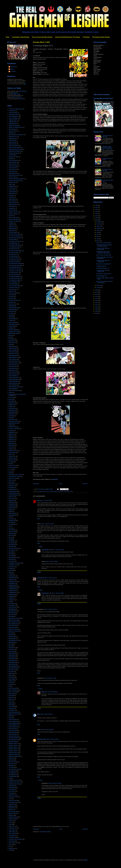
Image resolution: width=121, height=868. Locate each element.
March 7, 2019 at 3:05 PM (58, 593)
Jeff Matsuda (12, 534)
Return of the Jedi (13, 692)
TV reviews (11, 767)
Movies (10, 646)
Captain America (13, 348)
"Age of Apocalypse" (13, 118)
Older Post (85, 484)
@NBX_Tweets (17, 94)
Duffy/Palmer (12, 440)
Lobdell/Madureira (13, 587)
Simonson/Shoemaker (14, 738)
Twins (10, 799)
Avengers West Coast (14, 332)
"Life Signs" (11, 195)
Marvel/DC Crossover (14, 631)
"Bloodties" (11, 133)
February (99, 285)
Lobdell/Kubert (12, 583)
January (99, 287)
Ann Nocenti (11, 313)
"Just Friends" (12, 188)
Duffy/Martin (11, 438)
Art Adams (11, 321)
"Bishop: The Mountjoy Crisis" (16, 127)
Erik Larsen (11, 447)
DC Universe (12, 397)
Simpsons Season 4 (13, 751)
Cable (10, 345)
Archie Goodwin (12, 319)
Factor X (11, 454)
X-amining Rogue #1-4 (102, 276)
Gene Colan (11, 480)
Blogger (86, 860)
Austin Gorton (45, 550)
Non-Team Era (12, 670)
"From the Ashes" (13, 170)
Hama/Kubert (12, 502)
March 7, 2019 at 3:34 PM (52, 562)
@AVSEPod (22, 99)
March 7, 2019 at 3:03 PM (58, 550)
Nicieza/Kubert (12, 657)
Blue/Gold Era (12, 341)
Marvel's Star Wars (13, 629)
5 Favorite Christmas (14, 300)
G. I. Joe (11, 469)
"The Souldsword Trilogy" (15, 278)
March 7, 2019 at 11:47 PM (50, 609)
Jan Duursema (12, 530)
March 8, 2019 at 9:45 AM (46, 714)
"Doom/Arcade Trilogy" (14, 153)
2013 (97, 301)
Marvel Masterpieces (14, 624)
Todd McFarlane (12, 788)
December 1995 (12, 427)
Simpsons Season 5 (13, 753)
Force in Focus (12, 465)
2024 (97, 209)
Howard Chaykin (13, 513)
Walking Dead (12, 806)
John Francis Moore (13, 548)
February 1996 (12, 460)
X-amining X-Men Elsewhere (15, 839)
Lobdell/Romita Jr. (13, 592)
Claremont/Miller (12, 376)
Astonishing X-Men (13, 324)
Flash (10, 464)
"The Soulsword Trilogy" (14, 280)
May (98, 237)
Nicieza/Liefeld (12, 659)
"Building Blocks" (13, 138)
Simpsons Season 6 (13, 755)
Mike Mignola (12, 642)
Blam (39, 714)
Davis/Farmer (12, 414)
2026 (97, 205)
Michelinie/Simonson (14, 640)
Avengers (11, 328)
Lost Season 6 (12, 605)
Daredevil (11, 399)
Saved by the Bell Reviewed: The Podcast (68, 37)
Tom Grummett (12, 791)
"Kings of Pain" (12, 190)
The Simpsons (12, 771)
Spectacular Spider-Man (14, 756)
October (99, 226)
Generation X (12, 486)
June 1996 (11, 556)
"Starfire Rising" (12, 229)
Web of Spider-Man (13, 812)
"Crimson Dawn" (12, 144)
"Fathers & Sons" (13, 164)
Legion (10, 572)
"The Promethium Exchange (15, 264)
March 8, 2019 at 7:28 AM (50, 678)
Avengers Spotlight (13, 330)
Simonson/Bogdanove (14, 723)
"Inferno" (11, 184)
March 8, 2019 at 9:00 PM (52, 739)
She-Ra (10, 718)
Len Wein (11, 574)
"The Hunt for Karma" (14, 253)
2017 (97, 292)
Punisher (11, 683)
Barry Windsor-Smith (14, 333)
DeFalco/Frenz (12, 420)
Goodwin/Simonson (13, 493)
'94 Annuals (11, 297)
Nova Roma (11, 672)
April (98, 239)
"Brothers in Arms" (13, 136)
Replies (41, 547)
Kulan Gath (11, 559)
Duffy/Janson (12, 436)
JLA (10, 526)
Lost (10, 602)
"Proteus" (11, 216)
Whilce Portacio (12, 813)
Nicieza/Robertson (13, 662)
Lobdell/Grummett (13, 581)
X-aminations (67, 491)
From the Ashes (12, 467)
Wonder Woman (12, 819)
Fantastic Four (12, 456)
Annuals (10, 315)
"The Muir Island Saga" (14, 260)
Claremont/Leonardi (13, 372)
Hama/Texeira (12, 508)
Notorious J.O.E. (41, 739)
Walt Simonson (12, 808)
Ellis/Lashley (12, 443)
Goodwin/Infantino (13, 491)
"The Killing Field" (13, 254)
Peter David (11, 677)
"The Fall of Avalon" (13, 249)
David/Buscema (12, 403)
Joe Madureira (12, 541)
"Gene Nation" (12, 172)
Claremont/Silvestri (13, 381)
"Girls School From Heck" (15, 175)
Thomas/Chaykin (13, 777)
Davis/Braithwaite (13, 412)
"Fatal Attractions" (13, 162)
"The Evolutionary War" (14, 247)
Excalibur (11, 449)
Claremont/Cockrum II (14, 363)
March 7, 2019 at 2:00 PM (46, 501)
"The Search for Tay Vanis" (15, 271)
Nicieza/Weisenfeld (13, 666)
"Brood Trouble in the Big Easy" (16, 135)
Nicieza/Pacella (12, 661)
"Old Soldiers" (12, 206)
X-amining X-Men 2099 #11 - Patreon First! (103, 261)
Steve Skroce (12, 764)
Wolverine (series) (13, 817)
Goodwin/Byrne (12, 489)
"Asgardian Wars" (13, 122)
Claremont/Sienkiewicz (14, 380)
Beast (10, 337)
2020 (97, 218)
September (99, 228)
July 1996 (11, 554)
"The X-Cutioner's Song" (14, 286)
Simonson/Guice (13, 729)
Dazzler (10, 418)
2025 (97, 207)
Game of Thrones (13, 478)
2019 (97, 220)
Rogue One (11, 699)
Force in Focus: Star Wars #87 (104, 264)
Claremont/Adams (13, 356)
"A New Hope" (12, 111)
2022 (97, 214)
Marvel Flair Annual (13, 620)
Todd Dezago (12, 786)
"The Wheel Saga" (13, 284)
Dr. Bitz (12, 69)
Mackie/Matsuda (12, 611)
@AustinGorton (23, 91)
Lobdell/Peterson (13, 589)
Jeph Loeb (11, 535)
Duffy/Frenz (11, 434)
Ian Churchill (12, 519)
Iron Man (11, 523)
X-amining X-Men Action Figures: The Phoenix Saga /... (104, 245)
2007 (97, 313)
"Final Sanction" (12, 168)
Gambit (10, 473)
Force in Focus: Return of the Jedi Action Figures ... (104, 282)
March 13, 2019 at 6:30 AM (51, 692)
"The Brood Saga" (13, 232)
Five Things (11, 462)
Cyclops (10, 392)
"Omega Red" (12, 208)
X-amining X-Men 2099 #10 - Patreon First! (103, 271)
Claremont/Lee (12, 370)
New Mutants (12, 648)
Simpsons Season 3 (13, 749)
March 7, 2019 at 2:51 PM (51, 578)
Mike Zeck (11, 644)
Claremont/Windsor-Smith (15, 387)
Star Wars (11, 760)
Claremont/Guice (13, 369)
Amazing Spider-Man (14, 308)
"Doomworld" (12, 155)
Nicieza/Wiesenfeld (13, 668)
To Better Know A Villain (14, 784)
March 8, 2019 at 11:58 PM (55, 783)
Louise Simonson (13, 607)
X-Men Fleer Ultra (13, 828)
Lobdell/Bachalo (12, 578)
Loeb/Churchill (12, 594)
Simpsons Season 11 (14, 745)
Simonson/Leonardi (13, 731)
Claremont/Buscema (13, 357)
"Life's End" (11, 197)
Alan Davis (11, 302)
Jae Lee (10, 528)
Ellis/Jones (11, 442)
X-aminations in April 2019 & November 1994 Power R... (103, 252)
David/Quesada (12, 408)
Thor (10, 778)
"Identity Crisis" (12, 183)
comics (48, 491)
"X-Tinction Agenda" (13, 293)
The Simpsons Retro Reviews (101, 37)
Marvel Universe (12, 628)
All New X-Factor (13, 304)
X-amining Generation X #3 (103, 268)
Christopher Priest (13, 354)
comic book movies (13, 843)
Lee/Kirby (11, 569)
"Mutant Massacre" (13, 205)
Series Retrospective (14, 712)
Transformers (12, 795)
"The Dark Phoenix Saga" (15, 238)
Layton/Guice (12, 567)
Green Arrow (12, 497)
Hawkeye (11, 510)
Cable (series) (12, 346)
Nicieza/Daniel (12, 655)
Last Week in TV (13, 565)
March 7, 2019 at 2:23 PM (47, 524)
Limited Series (60, 491)
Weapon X (11, 810)
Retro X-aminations (13, 690)
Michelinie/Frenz (12, 639)
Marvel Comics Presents (14, 618)
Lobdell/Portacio (12, 591)
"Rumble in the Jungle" (14, 221)
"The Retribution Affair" (14, 267)
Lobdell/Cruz (12, 580)
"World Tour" (12, 291)
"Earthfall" (11, 159)
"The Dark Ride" (12, 240)
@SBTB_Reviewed (16, 97)
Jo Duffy (11, 539)
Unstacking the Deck (14, 802)
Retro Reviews (12, 688)
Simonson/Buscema (13, 727)
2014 (97, 299)
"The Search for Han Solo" (15, 269)
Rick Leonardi (12, 694)
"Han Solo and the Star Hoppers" (16, 179)
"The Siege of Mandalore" (15, 276)
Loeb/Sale (11, 598)
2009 (97, 309)
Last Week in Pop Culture (15, 563)
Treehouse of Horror (13, 797)
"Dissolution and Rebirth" (15, 151)
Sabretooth (11, 703)
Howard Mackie (53, 491)
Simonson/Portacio (13, 736)
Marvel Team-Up (13, 626)
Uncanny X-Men (12, 800)
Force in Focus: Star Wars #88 (104, 255)
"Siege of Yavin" (12, 227)
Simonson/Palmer (13, 734)
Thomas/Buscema (13, 775)
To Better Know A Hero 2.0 (15, 782)
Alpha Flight (11, 306)
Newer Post (36, 484)
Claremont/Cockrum (13, 361)
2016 (97, 294)
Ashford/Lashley (12, 322)
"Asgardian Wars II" (13, 120)
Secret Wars (12, 708)
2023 (97, 212)
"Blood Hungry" (12, 129)
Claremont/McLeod (13, 374)
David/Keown (12, 405)
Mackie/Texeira (12, 613)
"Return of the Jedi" (13, 218)
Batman (10, 335)
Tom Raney (11, 793)
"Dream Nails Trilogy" (14, 157)
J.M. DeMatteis (12, 524)
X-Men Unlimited (13, 834)
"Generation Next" (13, 173)
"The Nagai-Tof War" (13, 262)
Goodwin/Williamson (13, 495)
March (98, 241)
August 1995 (12, 326)
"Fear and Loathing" (13, 166)
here (25, 84)
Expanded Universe (13, 451)
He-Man (10, 512)
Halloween (11, 500)
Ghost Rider (11, 488)
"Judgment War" (12, 186)
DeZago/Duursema (13, 423)
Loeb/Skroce (12, 600)
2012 (97, 303)
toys (10, 847)
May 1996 (11, 635)
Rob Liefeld (11, 696)
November (99, 224)
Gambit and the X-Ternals (15, 477)
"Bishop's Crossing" (13, 125)
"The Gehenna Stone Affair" (15, 251)
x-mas (10, 850)
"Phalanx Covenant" (13, 212)
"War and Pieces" (13, 289)
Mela (43, 692)
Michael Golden (12, 637)
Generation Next (12, 484)
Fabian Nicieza (12, 453)
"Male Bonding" (12, 199)
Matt (38, 501)
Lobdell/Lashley (12, 585)
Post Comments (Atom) (45, 832)
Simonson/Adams (13, 719)
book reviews (12, 841)
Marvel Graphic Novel (14, 622)
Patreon (55, 479)
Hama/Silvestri (12, 506)
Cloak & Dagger (12, 389)
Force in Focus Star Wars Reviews (42, 37)
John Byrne (11, 546)
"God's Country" (12, 177)
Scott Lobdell (12, 707)
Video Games (12, 804)
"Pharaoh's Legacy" (13, 214)
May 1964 (11, 633)
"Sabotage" (11, 223)
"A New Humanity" (13, 113)
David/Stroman (12, 410)
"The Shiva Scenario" (14, 275)
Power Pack (11, 681)
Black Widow (12, 339)
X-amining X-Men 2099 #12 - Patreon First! (103, 249)
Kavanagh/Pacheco (13, 558)
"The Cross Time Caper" (14, 234)
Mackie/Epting (12, 609)
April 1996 (11, 317)
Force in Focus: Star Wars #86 (104, 274)
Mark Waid (11, 616)
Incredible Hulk (12, 521)
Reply (39, 519)
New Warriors (12, 650)
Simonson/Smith (12, 742)
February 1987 (12, 458)
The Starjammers (13, 773)
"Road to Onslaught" (13, 219)
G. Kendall (13, 71)
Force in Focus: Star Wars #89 (104, 243)
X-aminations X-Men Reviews (21, 37)
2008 (97, 311)
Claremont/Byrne (13, 359)
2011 (97, 305)
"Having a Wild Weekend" (15, 181)
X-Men (72, 491)
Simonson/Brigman (13, 725)
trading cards (12, 848)
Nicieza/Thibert (12, 664)
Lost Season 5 (12, 604)
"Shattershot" (12, 225)
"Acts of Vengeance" (13, 116)
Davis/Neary (11, 416)
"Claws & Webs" (12, 142)
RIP (9, 686)
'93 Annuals (11, 295)
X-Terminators (12, 836)
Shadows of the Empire (14, 714)
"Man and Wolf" (12, 201)
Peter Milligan (12, 679)
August (98, 230)
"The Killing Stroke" (13, 256)
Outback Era (12, 673)
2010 (97, 307)
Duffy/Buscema (12, 432)
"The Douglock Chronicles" (15, 241)
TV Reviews (86, 37)
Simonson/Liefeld (13, 732)
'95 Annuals (11, 299)
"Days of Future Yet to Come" (16, 149)
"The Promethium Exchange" (15, 265)
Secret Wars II (12, 710)
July (98, 232)
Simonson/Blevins (13, 721)
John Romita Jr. (12, 550)
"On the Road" (12, 210)
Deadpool (11, 425)
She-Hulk (11, 716)
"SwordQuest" (12, 230)
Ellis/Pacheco (12, 445)
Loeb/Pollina (12, 596)
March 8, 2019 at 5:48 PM (47, 730)
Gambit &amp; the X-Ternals (15, 475)
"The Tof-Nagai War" (13, 282)
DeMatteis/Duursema (14, 421)
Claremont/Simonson (14, 383)
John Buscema (12, 545)
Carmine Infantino (13, 350)
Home (8, 37)
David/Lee (11, 407)
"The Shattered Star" (14, 273)
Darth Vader (11, 401)
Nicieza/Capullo (12, 653)
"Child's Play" (12, 140)
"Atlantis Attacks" (13, 124)
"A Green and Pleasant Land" (16, 109)
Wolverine (11, 815)
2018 (97, 290)
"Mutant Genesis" (13, 203)
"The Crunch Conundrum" (15, 236)
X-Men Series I (12, 830)
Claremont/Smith (13, 385)
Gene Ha (11, 482)
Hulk (10, 517)
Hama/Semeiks (12, 504)
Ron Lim (11, 701)
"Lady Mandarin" (13, 192)
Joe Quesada (12, 543)
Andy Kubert (12, 311)
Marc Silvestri (12, 615)
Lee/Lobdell (11, 570)
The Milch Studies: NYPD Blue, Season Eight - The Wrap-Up (107, 148)
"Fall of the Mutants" (13, 160)
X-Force (10, 823)
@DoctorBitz (14, 93)
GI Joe (10, 471)
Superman (11, 766)
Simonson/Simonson (14, 740)
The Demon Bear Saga (14, 769)
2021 (97, 216)
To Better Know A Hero (14, 780)
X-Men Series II (12, 832)
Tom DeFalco (12, 789)
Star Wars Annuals (13, 762)
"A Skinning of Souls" (14, 114)
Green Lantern (12, 499)
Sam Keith (11, 705)
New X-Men (11, 651)
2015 (97, 296)
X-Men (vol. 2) (12, 826)
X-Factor (11, 821)
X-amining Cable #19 (101, 266)
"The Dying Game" (13, 243)
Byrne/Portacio (12, 343)
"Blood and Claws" (13, 131)
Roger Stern (11, 697)
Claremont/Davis (13, 367)
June (98, 235)
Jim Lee (10, 537)
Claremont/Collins (13, 365)
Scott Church (41, 578)
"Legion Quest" (12, 194)
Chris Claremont (12, 352)
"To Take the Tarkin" (13, 287)
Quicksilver (11, 685)
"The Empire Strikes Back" (15, 245)
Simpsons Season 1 (13, 743)
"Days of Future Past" (14, 146)
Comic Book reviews (41, 491)
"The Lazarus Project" (14, 258)
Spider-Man (11, 758)
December (99, 222)
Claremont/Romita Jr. (14, 378)
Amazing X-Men (12, 310)
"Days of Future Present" (15, 148)
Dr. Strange (11, 431)
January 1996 (12, 532)
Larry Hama (11, 561)
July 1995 (11, 552)
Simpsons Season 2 (13, 747)
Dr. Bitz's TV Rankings (14, 429)
